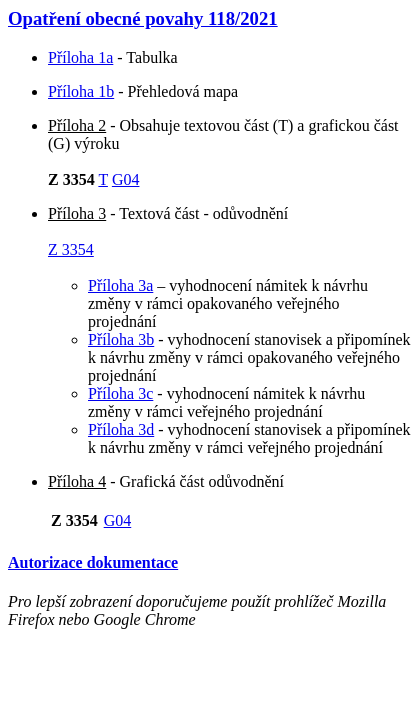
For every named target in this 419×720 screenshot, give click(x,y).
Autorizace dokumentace (93, 562)
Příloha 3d (121, 429)
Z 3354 (71, 249)
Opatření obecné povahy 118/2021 (143, 18)
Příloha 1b (81, 91)
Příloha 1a (80, 57)
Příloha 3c (120, 393)
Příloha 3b (121, 339)
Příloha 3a (120, 285)
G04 (126, 179)
